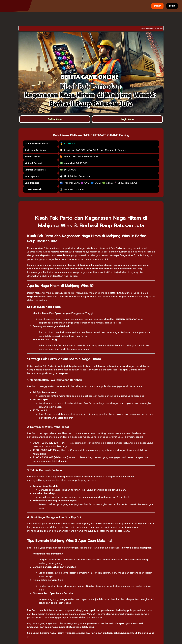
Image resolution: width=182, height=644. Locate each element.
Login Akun (127, 119)
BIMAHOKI (69, 144)
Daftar (157, 6)
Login (172, 6)
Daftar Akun (55, 119)
